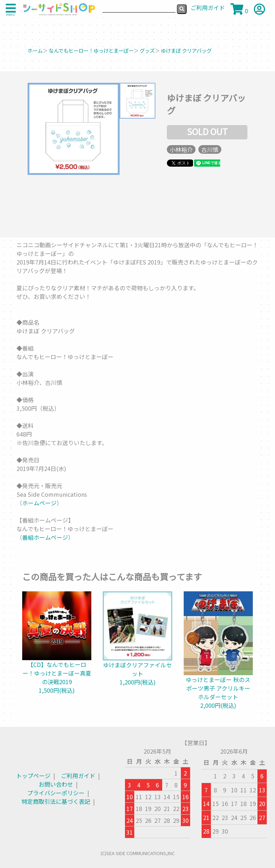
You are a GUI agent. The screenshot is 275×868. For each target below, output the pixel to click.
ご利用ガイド (78, 776)
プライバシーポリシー (56, 793)
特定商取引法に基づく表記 (56, 801)
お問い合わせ (56, 784)
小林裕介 (181, 149)
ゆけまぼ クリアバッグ (186, 50)
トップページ (33, 776)
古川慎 (210, 149)
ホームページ (39, 503)
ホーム (35, 50)
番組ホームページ (45, 537)
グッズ (147, 50)
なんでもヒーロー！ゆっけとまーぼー (91, 50)
